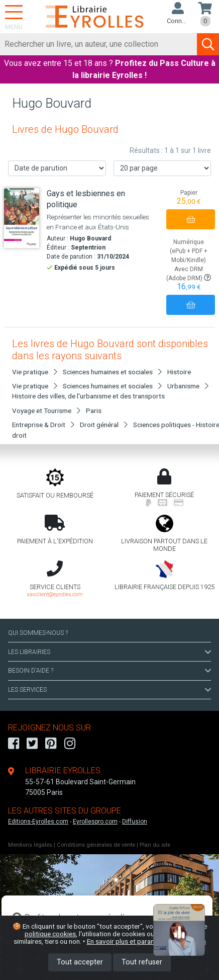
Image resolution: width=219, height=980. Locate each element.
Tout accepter (80, 962)
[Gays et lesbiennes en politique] (22, 218)
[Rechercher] (99, 44)
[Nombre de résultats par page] (162, 168)
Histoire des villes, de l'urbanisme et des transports (88, 396)
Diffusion (135, 822)
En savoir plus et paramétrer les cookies (146, 941)
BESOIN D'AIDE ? (110, 671)
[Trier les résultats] (57, 168)
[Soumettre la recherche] (208, 44)
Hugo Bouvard (90, 238)
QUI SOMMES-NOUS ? (38, 633)
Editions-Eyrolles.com (38, 822)
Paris (94, 411)
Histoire (179, 372)
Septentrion (88, 248)
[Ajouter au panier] (191, 219)
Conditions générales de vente (96, 845)
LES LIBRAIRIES (110, 652)
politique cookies (50, 934)
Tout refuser (142, 962)
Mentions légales (30, 845)
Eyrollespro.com (95, 822)
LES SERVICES (110, 690)
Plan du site (155, 845)
